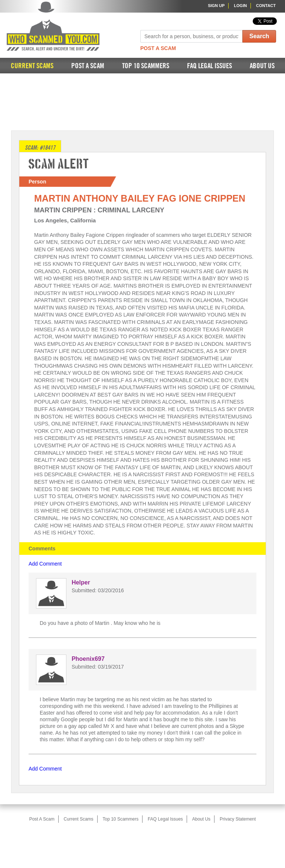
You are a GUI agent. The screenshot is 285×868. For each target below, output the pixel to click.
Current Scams (32, 66)
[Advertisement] (142, 101)
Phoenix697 (88, 659)
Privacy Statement (238, 819)
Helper (81, 582)
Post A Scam (158, 48)
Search (259, 36)
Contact (266, 6)
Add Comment (45, 564)
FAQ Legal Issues (209, 66)
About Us (262, 66)
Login (240, 6)
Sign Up (216, 6)
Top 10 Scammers (146, 66)
